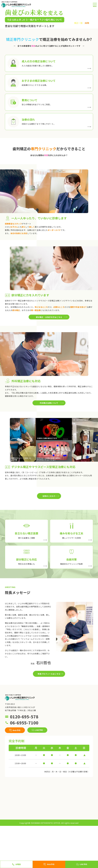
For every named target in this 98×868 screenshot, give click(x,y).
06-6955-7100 (24, 765)
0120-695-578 (24, 759)
